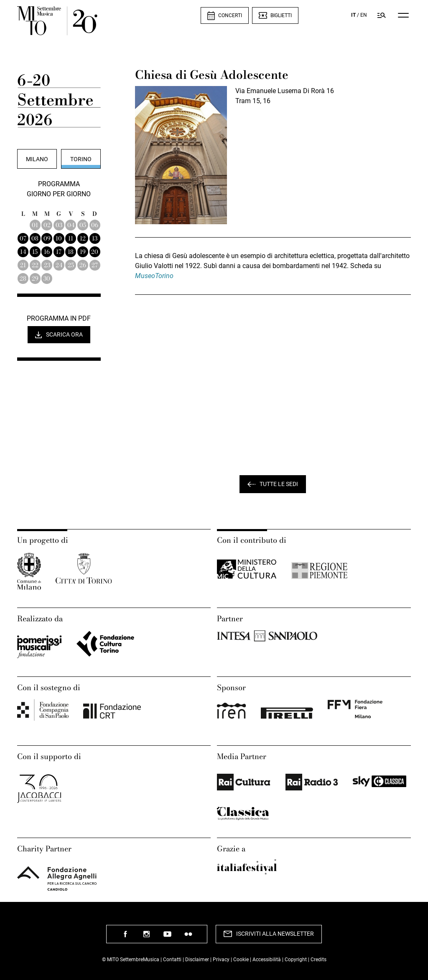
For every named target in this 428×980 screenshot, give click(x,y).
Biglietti (281, 15)
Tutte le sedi (279, 484)
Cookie (241, 960)
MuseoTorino (154, 276)
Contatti (172, 960)
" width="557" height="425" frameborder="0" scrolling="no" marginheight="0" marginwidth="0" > (273, 386)
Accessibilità (267, 960)
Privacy (221, 960)
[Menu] (403, 15)
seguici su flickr (188, 937)
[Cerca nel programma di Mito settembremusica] (381, 15)
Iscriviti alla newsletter (275, 934)
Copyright (296, 960)
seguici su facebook (125, 937)
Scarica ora (64, 334)
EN (364, 15)
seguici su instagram (146, 937)
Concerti (230, 15)
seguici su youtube (167, 937)
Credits (318, 960)
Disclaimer (197, 960)
